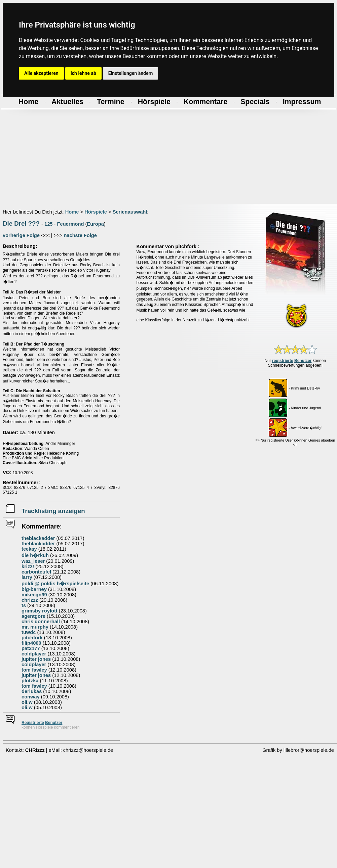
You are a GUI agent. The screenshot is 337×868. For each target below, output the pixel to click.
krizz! (28, 566)
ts (24, 605)
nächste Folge (80, 235)
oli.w (27, 702)
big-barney (34, 589)
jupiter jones (36, 659)
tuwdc (29, 632)
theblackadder (38, 538)
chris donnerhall (41, 622)
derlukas (32, 691)
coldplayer (34, 654)
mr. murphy (35, 627)
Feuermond (71, 224)
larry (27, 577)
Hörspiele (96, 212)
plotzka (30, 681)
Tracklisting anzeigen (53, 511)
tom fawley (34, 670)
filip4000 (31, 643)
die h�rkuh (35, 555)
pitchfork (32, 638)
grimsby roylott (40, 611)
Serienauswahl (130, 212)
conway (31, 697)
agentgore (33, 616)
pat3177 (31, 648)
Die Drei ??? (21, 223)
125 (48, 224)
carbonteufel (36, 572)
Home (72, 212)
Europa (95, 224)
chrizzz (30, 600)
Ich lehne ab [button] (83, 73)
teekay (29, 549)
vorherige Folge (21, 235)
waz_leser (33, 561)
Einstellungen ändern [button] (131, 73)
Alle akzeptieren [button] (41, 73)
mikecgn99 (34, 595)
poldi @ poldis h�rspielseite (55, 584)
